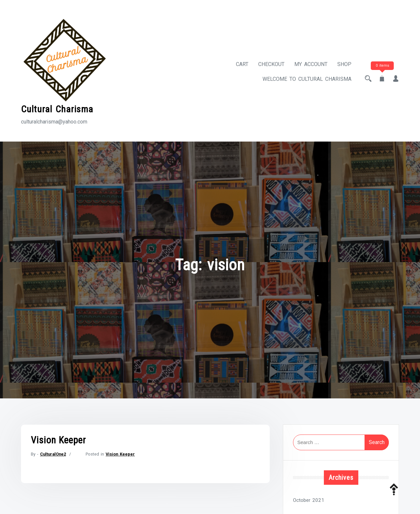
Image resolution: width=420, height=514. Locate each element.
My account (311, 64)
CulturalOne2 (53, 454)
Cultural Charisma (57, 109)
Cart (242, 64)
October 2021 (309, 500)
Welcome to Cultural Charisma (307, 79)
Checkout (271, 64)
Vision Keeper (58, 440)
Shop (344, 64)
